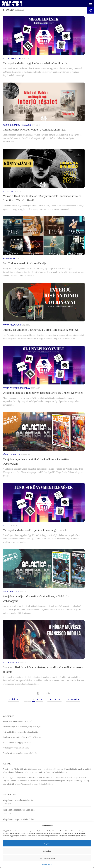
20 (54, 699)
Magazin (26, 125)
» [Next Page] (68, 699)
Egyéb (6, 59)
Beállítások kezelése (47, 858)
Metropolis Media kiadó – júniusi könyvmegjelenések (35, 530)
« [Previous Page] (18, 699)
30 (59, 699)
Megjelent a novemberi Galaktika (18, 800)
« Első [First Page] (12, 699)
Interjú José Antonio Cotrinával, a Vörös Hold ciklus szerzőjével (41, 330)
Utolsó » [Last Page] (75, 699)
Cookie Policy (47, 864)
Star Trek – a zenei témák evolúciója (24, 263)
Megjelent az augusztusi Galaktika (18, 819)
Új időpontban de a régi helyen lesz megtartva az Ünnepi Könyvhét (43, 393)
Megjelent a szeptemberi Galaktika (19, 810)
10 (50, 699)
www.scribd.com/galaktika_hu (25, 753)
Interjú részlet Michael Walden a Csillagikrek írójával (35, 129)
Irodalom (16, 59)
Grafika (15, 663)
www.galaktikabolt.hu (20, 748)
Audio (6, 125)
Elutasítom (47, 851)
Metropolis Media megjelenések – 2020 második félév (35, 63)
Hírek (16, 388)
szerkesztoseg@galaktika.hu (20, 743)
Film (12, 259)
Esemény (7, 388)
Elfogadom (47, 843)
